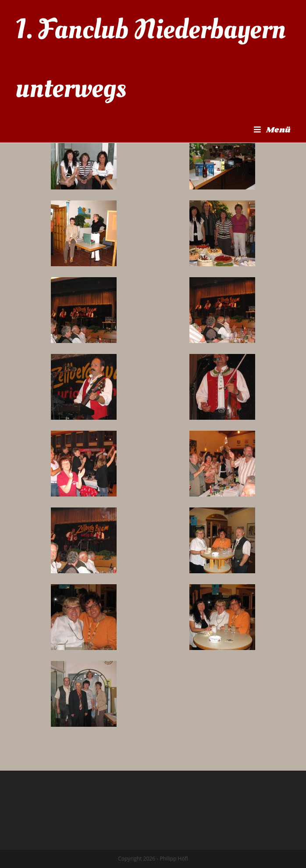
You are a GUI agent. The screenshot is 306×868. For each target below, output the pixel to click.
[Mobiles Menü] (272, 130)
